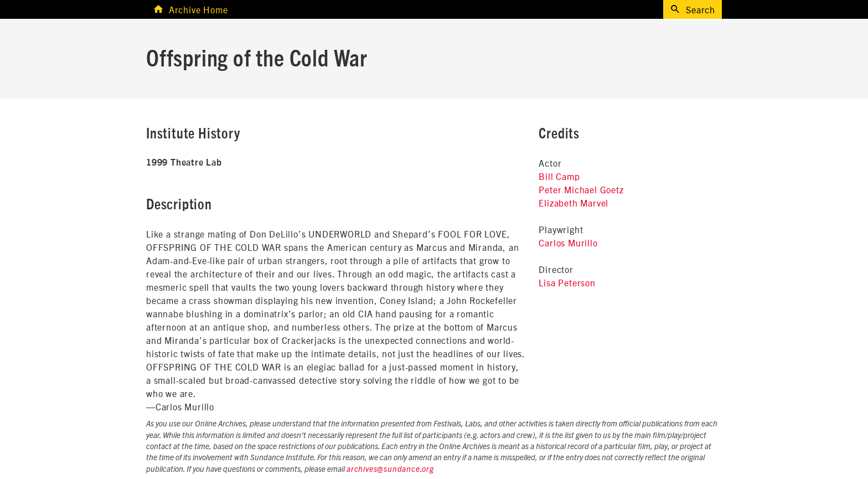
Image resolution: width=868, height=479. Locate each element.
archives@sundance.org (390, 470)
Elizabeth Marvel (573, 203)
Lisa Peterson (567, 282)
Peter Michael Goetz (581, 189)
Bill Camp (559, 176)
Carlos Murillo (568, 243)
